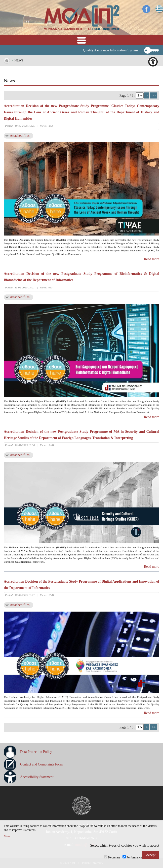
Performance (134, 857)
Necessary (114, 857)
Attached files (20, 136)
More (7, 836)
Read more (152, 259)
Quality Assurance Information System (110, 50)
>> (154, 96)
